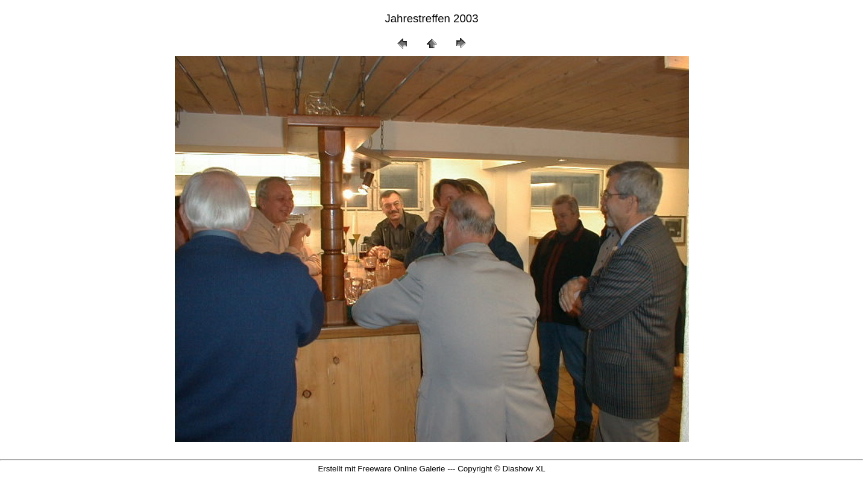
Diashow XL (524, 469)
